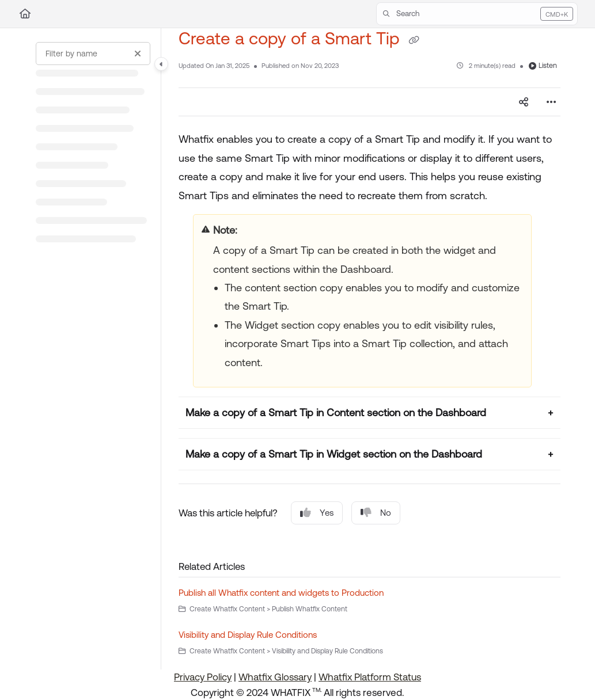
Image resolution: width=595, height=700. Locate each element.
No (376, 513)
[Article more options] (551, 102)
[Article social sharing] (524, 102)
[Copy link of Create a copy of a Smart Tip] (414, 40)
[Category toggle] (161, 64)
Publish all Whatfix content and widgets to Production (281, 593)
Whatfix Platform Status (370, 677)
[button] (477, 14)
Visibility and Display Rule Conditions (248, 635)
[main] (369, 349)
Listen (543, 66)
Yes (317, 513)
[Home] (25, 14)
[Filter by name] (93, 54)
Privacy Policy (203, 677)
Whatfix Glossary (275, 677)
